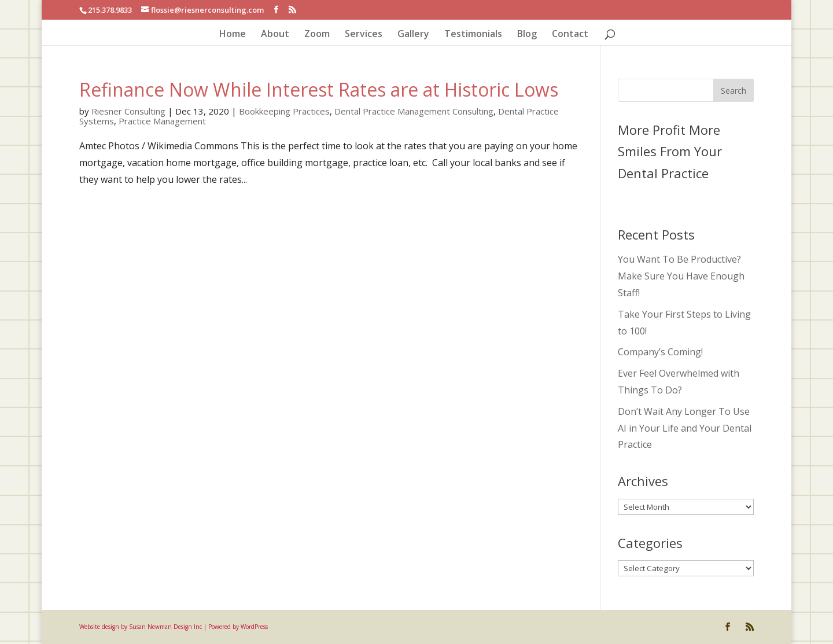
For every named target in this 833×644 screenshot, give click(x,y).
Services (364, 35)
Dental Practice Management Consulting (414, 111)
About (275, 35)
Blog (527, 35)
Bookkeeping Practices (284, 111)
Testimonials (473, 35)
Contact (570, 35)
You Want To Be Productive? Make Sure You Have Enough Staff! (681, 276)
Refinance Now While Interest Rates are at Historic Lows (319, 89)
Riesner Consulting (128, 111)
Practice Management (162, 121)
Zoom (317, 35)
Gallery (413, 35)
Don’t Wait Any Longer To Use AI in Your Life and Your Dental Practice (685, 428)
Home (233, 35)
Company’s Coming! (660, 352)
